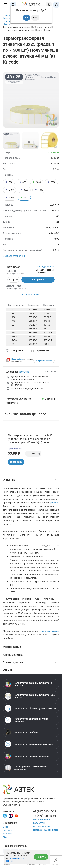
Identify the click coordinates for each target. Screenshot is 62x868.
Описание (30, 480)
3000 (24, 190)
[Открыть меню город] (49, 5)
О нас (6, 827)
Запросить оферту (44, 361)
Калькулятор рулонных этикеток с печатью (28, 684)
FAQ (5, 837)
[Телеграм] (5, 816)
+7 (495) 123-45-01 (45, 816)
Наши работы (17, 359)
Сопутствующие (30, 662)
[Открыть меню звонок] (56, 5)
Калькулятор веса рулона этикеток (29, 744)
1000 (37, 182)
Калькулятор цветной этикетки (27, 756)
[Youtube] (16, 816)
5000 (10, 198)
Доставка (8, 834)
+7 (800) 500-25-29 (45, 811)
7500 (24, 198)
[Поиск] (13, 5)
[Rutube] (11, 816)
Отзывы (30, 670)
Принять (41, 857)
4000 (39, 190)
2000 (51, 182)
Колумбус (24, 372)
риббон (54, 503)
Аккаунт (56, 861)
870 (22, 182)
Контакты (8, 830)
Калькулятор (39, 823)
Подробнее (50, 372)
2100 (10, 190)
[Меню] (6, 5)
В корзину (38, 279)
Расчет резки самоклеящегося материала (27, 768)
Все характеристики (14, 256)
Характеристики (30, 655)
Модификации (30, 647)
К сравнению (40, 350)
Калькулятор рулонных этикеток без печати (30, 696)
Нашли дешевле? (45, 267)
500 (9, 182)
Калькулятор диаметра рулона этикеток (26, 720)
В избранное (15, 350)
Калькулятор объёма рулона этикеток (31, 708)
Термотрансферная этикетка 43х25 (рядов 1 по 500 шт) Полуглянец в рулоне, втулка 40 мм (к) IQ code (30, 439)
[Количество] (13, 280)
